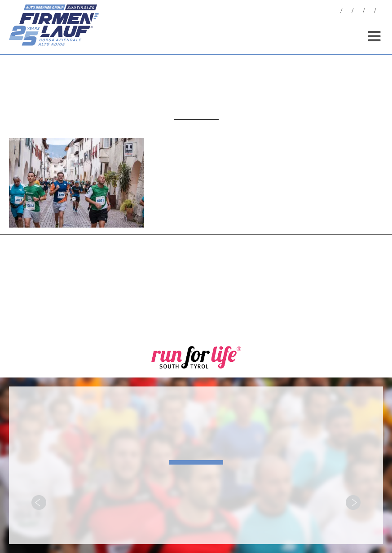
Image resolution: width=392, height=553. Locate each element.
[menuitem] (381, 12)
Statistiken (358, 12)
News (336, 12)
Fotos (347, 12)
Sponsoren (370, 12)
